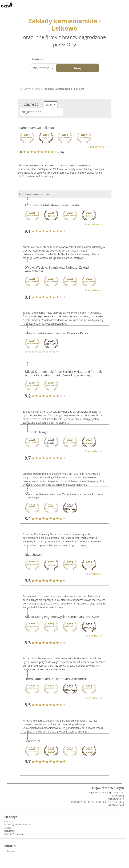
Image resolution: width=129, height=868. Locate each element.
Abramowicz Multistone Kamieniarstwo (53, 205)
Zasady (8, 828)
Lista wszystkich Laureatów (17, 825)
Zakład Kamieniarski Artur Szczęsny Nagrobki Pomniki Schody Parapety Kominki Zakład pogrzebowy (64, 373)
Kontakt (11, 851)
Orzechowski (34, 555)
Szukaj (77, 68)
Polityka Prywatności (14, 834)
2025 (50, 105)
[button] (63, 147)
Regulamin (9, 831)
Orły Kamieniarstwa (29, 89)
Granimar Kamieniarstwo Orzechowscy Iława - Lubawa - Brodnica (64, 496)
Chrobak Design (36, 432)
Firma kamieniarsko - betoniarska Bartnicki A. (57, 679)
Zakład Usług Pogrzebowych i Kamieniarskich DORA (62, 617)
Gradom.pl (32, 741)
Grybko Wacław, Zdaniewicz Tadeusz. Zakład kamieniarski (57, 269)
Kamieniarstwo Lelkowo (37, 128)
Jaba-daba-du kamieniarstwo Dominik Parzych (58, 333)
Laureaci (8, 821)
